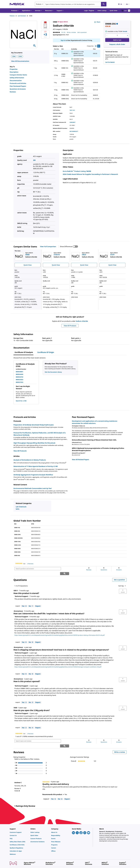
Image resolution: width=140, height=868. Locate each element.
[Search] (104, 4)
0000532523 (20, 380)
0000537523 (20, 382)
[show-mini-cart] (126, 11)
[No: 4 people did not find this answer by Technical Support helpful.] (31, 723)
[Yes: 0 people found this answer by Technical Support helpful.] (24, 601)
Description (14, 72)
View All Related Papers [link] (81, 460)
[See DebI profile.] (15, 703)
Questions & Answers (18, 89)
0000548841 (20, 372)
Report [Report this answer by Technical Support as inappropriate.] (38, 601)
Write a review (120, 743)
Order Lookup (102, 11)
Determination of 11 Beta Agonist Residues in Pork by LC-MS (36, 466)
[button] (89, 11)
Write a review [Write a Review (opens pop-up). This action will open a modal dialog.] (71, 32)
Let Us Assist (110, 62)
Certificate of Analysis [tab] (24, 352)
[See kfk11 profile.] (16, 586)
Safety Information (17, 78)
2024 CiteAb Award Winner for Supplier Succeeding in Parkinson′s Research (90, 174)
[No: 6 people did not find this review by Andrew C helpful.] (60, 789)
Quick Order (114, 11)
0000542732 (20, 377)
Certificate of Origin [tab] (46, 352)
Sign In (63, 40)
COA (14, 56)
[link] (19, 564)
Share (97, 22)
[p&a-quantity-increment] (128, 35)
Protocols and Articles (18, 83)
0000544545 (20, 374)
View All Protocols (20, 451)
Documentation (16, 80)
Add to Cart (117, 40)
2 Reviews (31, 564)
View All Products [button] (70, 326)
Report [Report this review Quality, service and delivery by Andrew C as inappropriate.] (67, 789)
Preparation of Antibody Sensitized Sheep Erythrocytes (34, 425)
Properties (14, 69)
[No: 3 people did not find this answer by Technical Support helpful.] (31, 698)
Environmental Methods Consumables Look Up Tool (33, 488)
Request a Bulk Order (117, 44)
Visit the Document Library (53, 372)
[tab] (14, 16)
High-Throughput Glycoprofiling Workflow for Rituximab (34, 443)
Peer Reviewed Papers (18, 86)
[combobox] (71, 4)
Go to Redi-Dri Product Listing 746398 (77, 171)
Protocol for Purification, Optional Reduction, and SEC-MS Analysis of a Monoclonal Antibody (40, 434)
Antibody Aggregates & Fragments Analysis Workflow (33, 475)
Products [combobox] (39, 4)
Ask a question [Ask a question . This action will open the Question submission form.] (82, 32)
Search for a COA (21, 401)
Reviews (13, 92)
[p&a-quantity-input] (117, 35)
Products (12, 16)
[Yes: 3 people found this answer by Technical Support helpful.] (24, 698)
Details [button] (125, 31)
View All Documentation (20, 61)
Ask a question (119, 575)
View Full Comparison (48, 247)
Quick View (28, 265)
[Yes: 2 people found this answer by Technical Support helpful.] (24, 723)
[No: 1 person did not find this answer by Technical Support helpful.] (31, 601)
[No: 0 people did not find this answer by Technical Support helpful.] (31, 638)
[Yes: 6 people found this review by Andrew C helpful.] (53, 789)
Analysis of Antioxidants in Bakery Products (30, 460)
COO (20, 56)
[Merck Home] (17, 4)
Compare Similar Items (18, 75)
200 (34, 160)
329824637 (72, 122)
